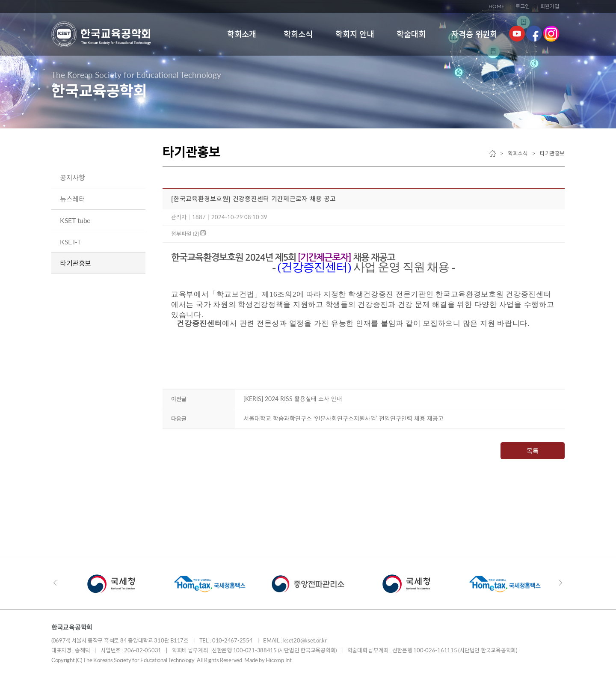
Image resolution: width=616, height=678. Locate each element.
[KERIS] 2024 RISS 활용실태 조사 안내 (293, 399)
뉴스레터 (72, 199)
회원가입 (550, 6)
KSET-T (70, 242)
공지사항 (72, 177)
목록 (533, 451)
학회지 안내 (355, 34)
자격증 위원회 (474, 34)
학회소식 (298, 34)
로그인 (523, 6)
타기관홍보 (76, 263)
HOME (496, 6)
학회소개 (242, 34)
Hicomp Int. (279, 660)
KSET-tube (75, 220)
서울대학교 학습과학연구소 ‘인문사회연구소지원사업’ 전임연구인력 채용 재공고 (344, 418)
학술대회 (411, 34)
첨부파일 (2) (188, 234)
